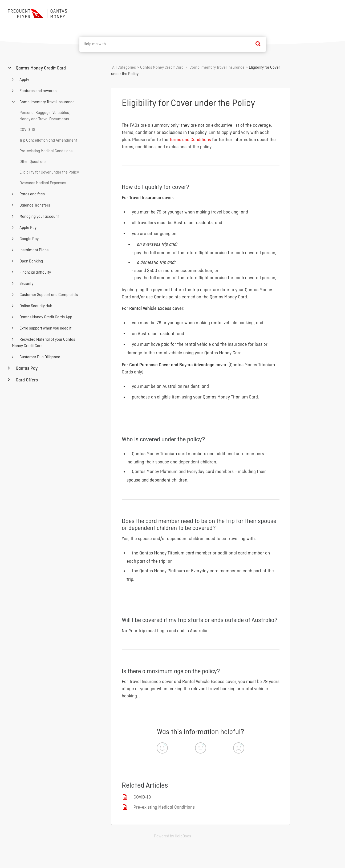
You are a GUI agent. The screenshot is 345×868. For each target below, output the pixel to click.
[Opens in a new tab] (173, 836)
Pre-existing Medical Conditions (164, 807)
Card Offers (26, 380)
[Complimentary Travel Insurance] (217, 68)
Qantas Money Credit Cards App (45, 317)
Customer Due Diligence (39, 357)
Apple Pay (28, 228)
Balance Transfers (34, 205)
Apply (24, 80)
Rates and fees (32, 194)
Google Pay (29, 239)
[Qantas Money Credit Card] (162, 68)
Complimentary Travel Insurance (47, 102)
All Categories (124, 68)
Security (26, 284)
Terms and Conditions (190, 140)
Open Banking (31, 261)
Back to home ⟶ (317, 13)
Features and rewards (38, 91)
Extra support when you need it (45, 328)
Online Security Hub (35, 306)
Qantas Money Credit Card (40, 68)
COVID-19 (142, 797)
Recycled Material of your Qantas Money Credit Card (44, 343)
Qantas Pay (26, 369)
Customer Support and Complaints (48, 295)
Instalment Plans (34, 250)
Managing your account (39, 217)
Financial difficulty (35, 273)
